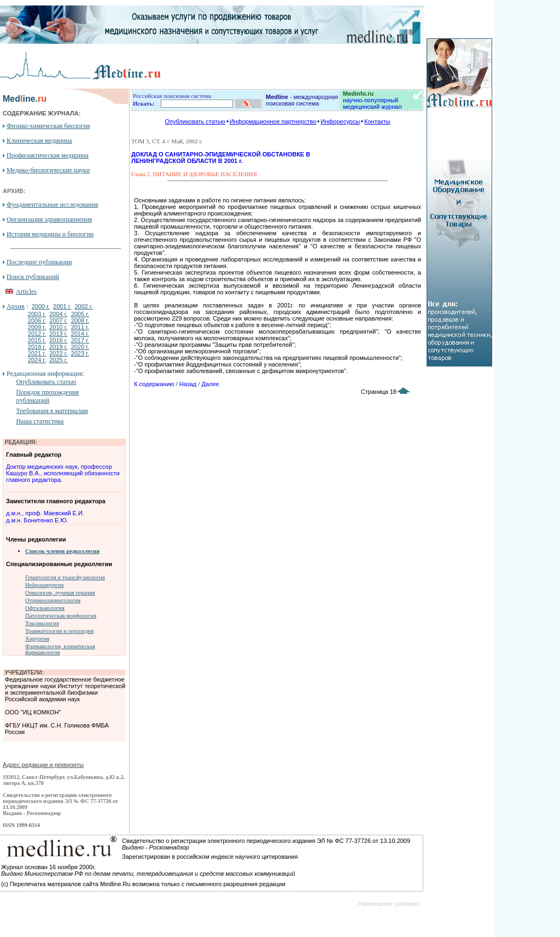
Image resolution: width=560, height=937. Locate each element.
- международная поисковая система (302, 100)
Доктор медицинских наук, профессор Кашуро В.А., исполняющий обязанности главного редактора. (63, 473)
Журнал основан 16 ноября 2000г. (48, 867)
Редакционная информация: (45, 374)
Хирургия (37, 639)
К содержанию (154, 384)
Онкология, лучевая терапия (60, 593)
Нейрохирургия (44, 585)
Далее (210, 384)
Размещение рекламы (389, 904)
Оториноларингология (53, 600)
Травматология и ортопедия (59, 631)
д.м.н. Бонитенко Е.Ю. (37, 520)
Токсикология (42, 623)
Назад (188, 384)
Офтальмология (45, 608)
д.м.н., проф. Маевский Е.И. (45, 513)
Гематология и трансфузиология (65, 577)
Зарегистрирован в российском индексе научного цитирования (210, 857)
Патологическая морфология (61, 616)
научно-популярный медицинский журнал (372, 100)
